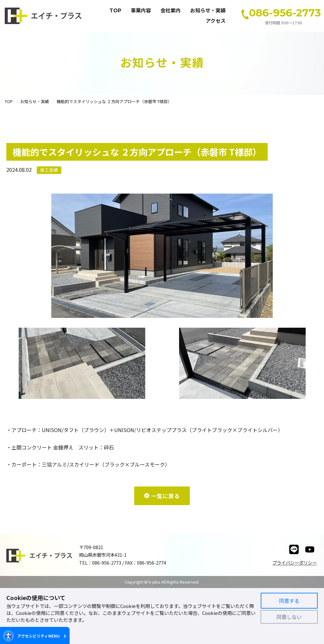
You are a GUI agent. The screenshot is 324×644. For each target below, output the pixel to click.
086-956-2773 (285, 13)
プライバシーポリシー (295, 563)
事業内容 (141, 11)
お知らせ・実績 (208, 11)
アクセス (216, 21)
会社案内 (171, 11)
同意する (289, 601)
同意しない (289, 617)
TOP (115, 11)
